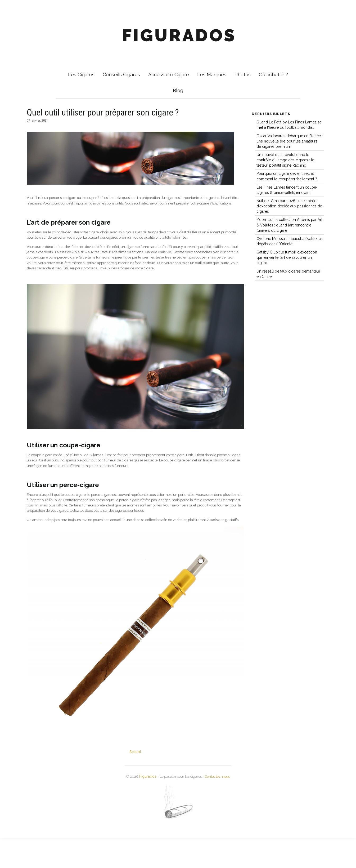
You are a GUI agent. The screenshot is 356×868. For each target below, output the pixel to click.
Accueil (135, 782)
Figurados (144, 807)
